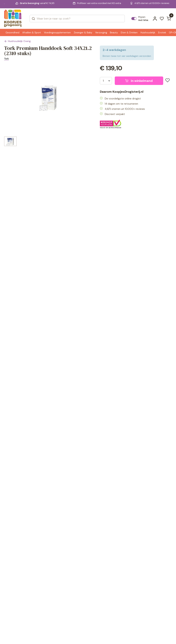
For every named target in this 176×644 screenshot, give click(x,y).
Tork (6, 59)
